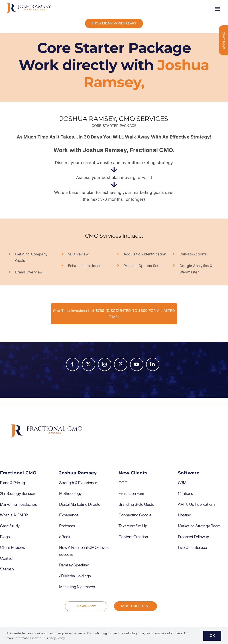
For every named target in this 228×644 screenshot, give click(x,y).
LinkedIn (153, 364)
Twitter (89, 364)
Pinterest (121, 364)
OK (212, 636)
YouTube (137, 364)
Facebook (73, 364)
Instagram (105, 364)
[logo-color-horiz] (29, 5)
